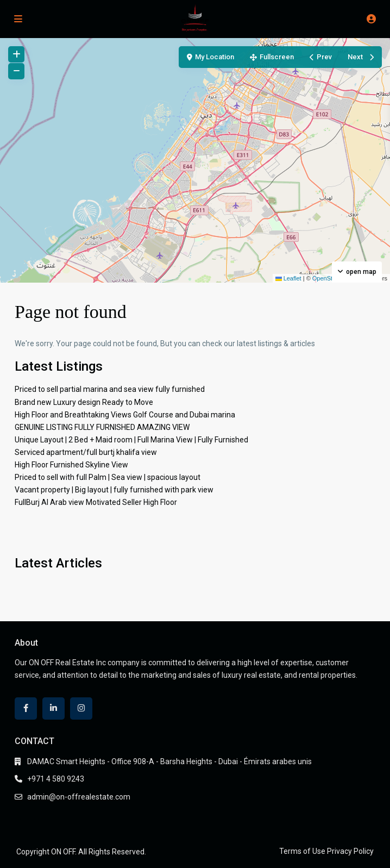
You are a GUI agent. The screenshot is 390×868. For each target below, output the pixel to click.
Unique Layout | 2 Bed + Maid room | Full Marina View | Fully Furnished (131, 440)
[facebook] (26, 708)
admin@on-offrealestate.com (79, 797)
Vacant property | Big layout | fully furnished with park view (114, 490)
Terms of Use (302, 851)
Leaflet (288, 278)
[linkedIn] (54, 708)
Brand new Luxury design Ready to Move (84, 402)
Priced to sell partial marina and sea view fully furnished (110, 389)
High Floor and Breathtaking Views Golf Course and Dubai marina (125, 415)
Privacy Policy (350, 851)
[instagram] (81, 708)
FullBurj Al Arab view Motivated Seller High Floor (96, 502)
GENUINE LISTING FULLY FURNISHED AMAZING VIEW (102, 427)
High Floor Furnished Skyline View (71, 465)
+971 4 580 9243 (56, 779)
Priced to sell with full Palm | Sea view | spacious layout (108, 477)
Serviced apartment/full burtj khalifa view (86, 452)
